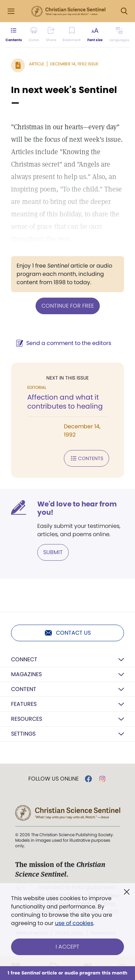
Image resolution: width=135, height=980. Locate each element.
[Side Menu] (11, 11)
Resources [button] (27, 719)
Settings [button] (23, 734)
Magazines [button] (26, 674)
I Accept (67, 947)
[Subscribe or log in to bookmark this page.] (72, 35)
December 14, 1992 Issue (74, 64)
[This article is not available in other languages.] (119, 35)
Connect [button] (24, 659)
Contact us (67, 633)
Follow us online (54, 779)
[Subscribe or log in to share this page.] (51, 35)
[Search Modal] (124, 11)
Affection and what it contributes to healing (65, 402)
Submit (53, 552)
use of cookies (74, 923)
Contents (86, 458)
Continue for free (68, 306)
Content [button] (24, 689)
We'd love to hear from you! (77, 508)
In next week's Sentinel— (64, 96)
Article (37, 64)
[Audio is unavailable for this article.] (34, 35)
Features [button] (24, 704)
